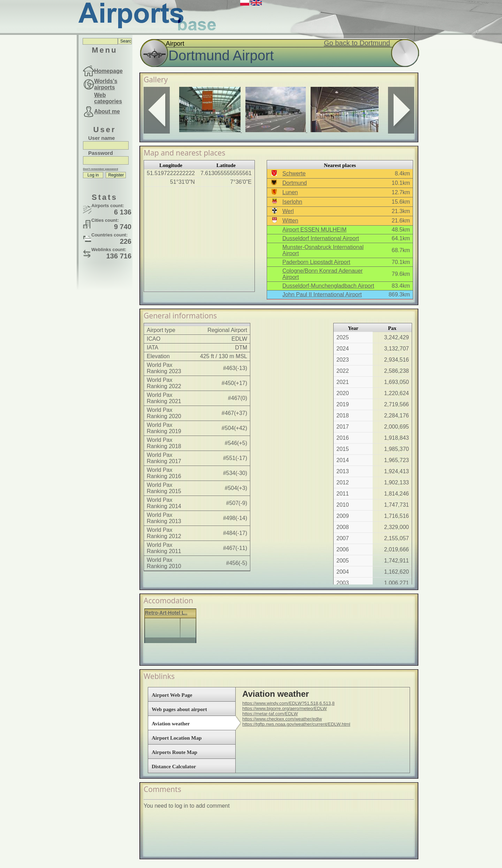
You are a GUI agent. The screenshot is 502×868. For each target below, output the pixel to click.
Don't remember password (101, 169)
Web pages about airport (179, 709)
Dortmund (295, 183)
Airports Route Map (174, 752)
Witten (290, 221)
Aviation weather (171, 724)
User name (102, 138)
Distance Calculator (174, 767)
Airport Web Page (172, 695)
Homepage (108, 71)
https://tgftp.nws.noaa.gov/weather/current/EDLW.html (296, 724)
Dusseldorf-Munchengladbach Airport (328, 286)
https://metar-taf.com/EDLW (270, 714)
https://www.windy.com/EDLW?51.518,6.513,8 (288, 703)
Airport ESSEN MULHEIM (314, 230)
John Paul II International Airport (322, 295)
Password (101, 153)
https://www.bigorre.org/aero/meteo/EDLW (285, 708)
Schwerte (294, 173)
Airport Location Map (177, 738)
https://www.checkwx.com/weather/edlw (282, 719)
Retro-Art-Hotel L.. (166, 613)
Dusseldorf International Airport (321, 238)
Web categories (108, 98)
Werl (288, 211)
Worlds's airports (106, 84)
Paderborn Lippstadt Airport (316, 262)
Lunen (290, 192)
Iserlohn (292, 202)
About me (107, 111)
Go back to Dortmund (357, 43)
